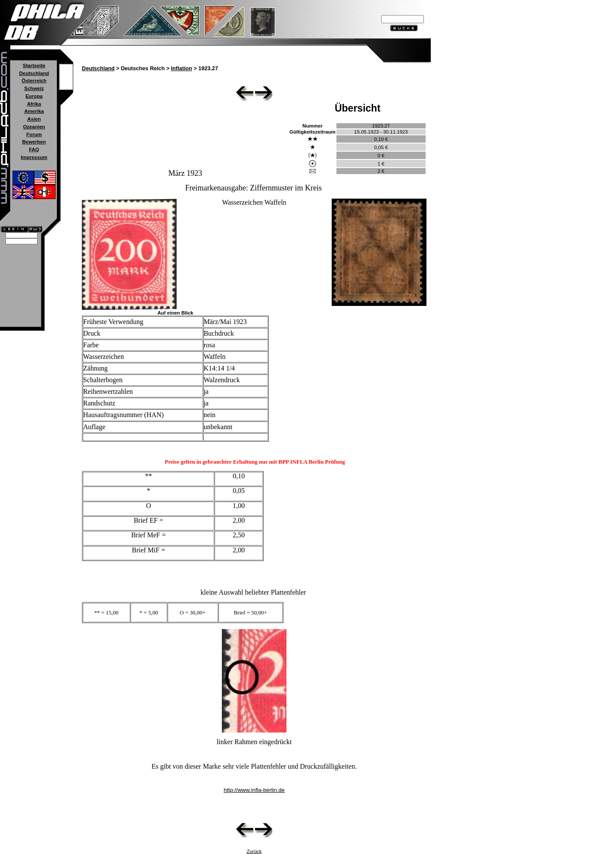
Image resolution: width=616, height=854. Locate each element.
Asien (34, 119)
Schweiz (34, 88)
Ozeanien (34, 127)
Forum (34, 134)
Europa (34, 96)
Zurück (254, 851)
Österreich (34, 81)
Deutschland (34, 73)
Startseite (34, 65)
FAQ (34, 150)
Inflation (182, 69)
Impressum (34, 157)
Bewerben (34, 142)
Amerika (34, 111)
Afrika (34, 104)
